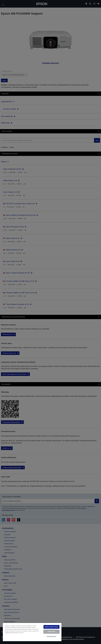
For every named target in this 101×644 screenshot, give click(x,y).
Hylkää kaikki (51, 632)
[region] (32, 632)
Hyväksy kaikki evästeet (51, 627)
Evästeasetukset (51, 636)
